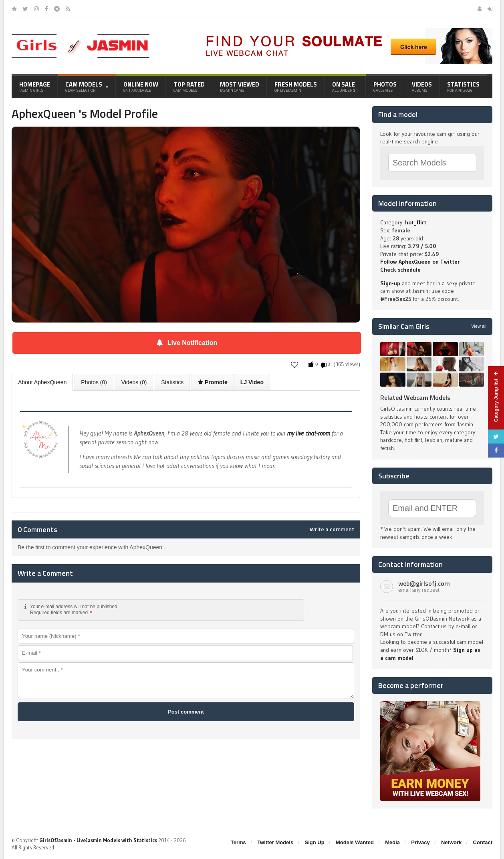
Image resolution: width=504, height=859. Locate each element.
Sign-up (390, 283)
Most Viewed (240, 87)
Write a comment (332, 529)
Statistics (463, 87)
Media (392, 842)
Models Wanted (355, 842)
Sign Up (315, 842)
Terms (238, 842)
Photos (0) (94, 382)
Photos (385, 87)
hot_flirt (416, 222)
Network (451, 842)
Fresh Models (296, 87)
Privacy (420, 842)
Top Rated (189, 87)
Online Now (141, 87)
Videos (422, 87)
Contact (483, 842)
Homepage (35, 87)
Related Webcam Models (415, 397)
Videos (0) (134, 382)
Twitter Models (275, 842)
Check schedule (400, 270)
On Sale (345, 87)
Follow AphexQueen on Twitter (420, 262)
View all (479, 326)
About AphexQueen (42, 382)
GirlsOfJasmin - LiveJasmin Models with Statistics (98, 840)
